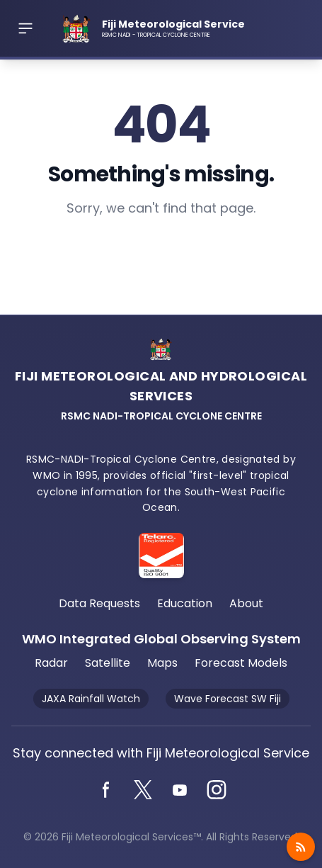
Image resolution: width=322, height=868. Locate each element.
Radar (51, 663)
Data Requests (99, 603)
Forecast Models (241, 663)
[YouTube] (180, 790)
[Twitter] (143, 790)
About (246, 603)
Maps (162, 663)
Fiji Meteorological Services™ (131, 837)
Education (185, 603)
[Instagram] (217, 790)
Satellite (108, 663)
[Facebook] (106, 790)
